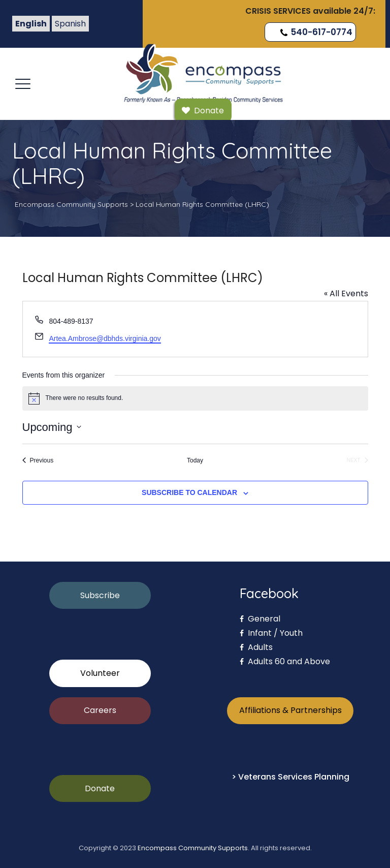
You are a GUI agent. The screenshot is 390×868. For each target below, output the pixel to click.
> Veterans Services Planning (290, 777)
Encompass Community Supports (193, 848)
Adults (256, 647)
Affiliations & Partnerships (290, 710)
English (31, 24)
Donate (100, 788)
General (260, 619)
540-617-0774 (315, 32)
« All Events (346, 293)
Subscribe (100, 595)
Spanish (70, 24)
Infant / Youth (271, 633)
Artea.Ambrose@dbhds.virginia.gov (105, 338)
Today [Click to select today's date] (195, 460)
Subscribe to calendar (189, 492)
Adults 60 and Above (285, 661)
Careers (100, 710)
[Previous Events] (38, 461)
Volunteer (100, 673)
